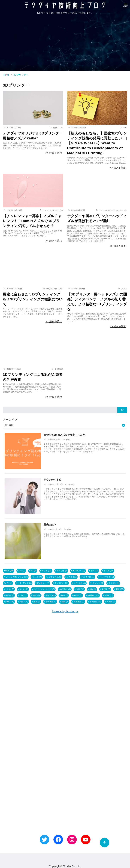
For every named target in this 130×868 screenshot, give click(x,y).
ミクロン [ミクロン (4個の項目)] (114, 583)
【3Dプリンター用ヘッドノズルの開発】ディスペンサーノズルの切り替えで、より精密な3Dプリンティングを (97, 302)
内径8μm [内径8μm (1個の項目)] (65, 589)
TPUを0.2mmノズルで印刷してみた (64, 435)
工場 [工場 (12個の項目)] (23, 595)
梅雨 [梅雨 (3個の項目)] (64, 595)
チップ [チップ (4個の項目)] (37, 577)
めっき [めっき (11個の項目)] (47, 571)
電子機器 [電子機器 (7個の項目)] (79, 601)
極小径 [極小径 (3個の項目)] (78, 595)
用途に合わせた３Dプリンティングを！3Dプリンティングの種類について (33, 299)
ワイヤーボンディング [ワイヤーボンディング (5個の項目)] (44, 589)
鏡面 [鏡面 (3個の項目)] (65, 601)
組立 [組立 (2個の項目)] (37, 601)
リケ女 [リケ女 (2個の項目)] (24, 589)
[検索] (122, 410)
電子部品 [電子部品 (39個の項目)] (95, 601)
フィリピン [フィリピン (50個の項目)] (61, 583)
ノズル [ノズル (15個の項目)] (72, 577)
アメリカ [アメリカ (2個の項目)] (62, 571)
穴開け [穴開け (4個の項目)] (24, 601)
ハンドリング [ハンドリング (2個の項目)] (107, 577)
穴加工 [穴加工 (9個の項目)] (10, 601)
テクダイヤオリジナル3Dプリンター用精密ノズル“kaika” (33, 136)
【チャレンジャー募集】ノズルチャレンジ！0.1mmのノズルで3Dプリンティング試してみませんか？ (32, 221)
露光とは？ (50, 525)
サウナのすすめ (52, 480)
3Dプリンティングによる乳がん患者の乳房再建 (33, 377)
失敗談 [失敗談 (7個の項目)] (106, 589)
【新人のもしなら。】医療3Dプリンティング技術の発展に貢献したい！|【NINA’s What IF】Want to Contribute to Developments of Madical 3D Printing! (97, 143)
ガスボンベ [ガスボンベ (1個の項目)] (79, 571)
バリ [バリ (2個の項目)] (9, 583)
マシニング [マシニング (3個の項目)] (97, 583)
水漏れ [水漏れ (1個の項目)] (109, 595)
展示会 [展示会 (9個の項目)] (10, 595)
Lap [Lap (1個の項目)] (22, 571)
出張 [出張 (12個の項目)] (80, 589)
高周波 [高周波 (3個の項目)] (111, 601)
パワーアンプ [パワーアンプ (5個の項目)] (25, 583)
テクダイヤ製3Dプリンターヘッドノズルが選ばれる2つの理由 (97, 218)
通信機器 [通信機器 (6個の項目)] (51, 601)
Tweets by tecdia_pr (65, 610)
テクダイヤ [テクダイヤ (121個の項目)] (54, 577)
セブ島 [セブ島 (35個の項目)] (109, 571)
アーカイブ (10, 420)
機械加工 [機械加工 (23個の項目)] (93, 595)
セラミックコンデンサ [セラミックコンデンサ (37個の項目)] (16, 577)
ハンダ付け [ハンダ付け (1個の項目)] (88, 577)
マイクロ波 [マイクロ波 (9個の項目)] (80, 583)
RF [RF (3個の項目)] (34, 571)
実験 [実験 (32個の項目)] (120, 589)
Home (6, 75)
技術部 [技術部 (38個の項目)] (51, 595)
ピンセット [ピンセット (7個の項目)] (43, 583)
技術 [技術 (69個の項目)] (37, 595)
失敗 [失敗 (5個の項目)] (93, 589)
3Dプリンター (21, 75)
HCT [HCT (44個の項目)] (9, 571)
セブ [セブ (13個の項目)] (94, 571)
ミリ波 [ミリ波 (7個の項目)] (10, 589)
